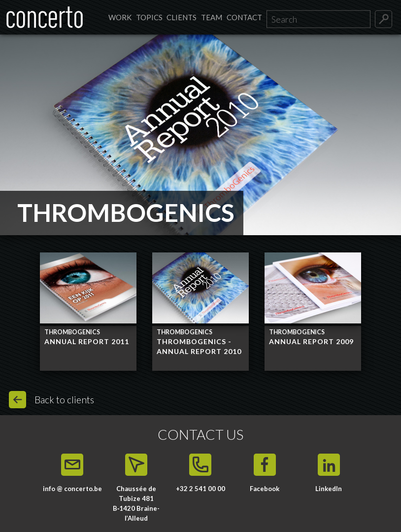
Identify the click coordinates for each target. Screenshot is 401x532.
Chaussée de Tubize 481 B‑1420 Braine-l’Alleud (136, 503)
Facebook (265, 489)
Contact (244, 17)
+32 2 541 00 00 (200, 489)
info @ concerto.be (72, 489)
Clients (182, 17)
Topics (149, 17)
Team (212, 17)
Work (120, 17)
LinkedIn (329, 489)
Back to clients (64, 400)
